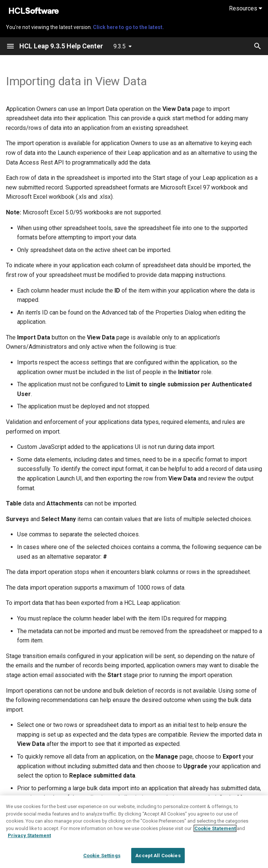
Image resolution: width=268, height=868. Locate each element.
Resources (246, 8)
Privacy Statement (29, 840)
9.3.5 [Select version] (120, 46)
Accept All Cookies (158, 860)
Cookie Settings (102, 860)
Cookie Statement (215, 832)
